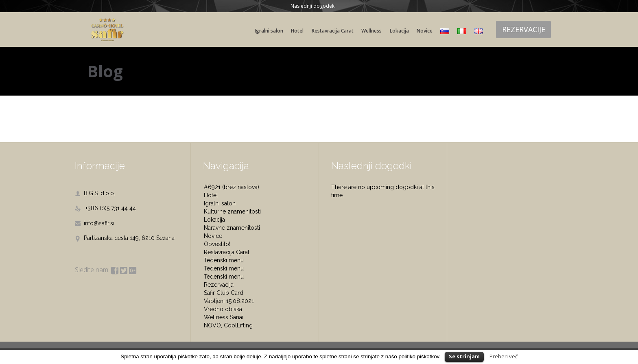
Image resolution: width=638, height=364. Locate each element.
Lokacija (214, 220)
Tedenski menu (224, 260)
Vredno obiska (223, 309)
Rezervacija (219, 285)
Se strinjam (464, 356)
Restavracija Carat (227, 252)
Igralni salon (220, 203)
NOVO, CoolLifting (228, 325)
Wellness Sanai (224, 317)
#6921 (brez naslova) (232, 187)
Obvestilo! (217, 244)
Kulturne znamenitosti (232, 211)
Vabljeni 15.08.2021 (229, 301)
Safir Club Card (224, 293)
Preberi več (504, 356)
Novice (213, 236)
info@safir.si (95, 223)
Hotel (211, 195)
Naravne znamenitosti (232, 228)
